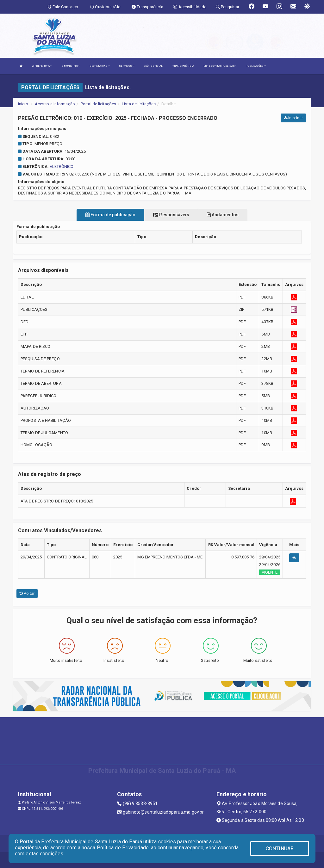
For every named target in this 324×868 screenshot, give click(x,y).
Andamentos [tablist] (223, 215)
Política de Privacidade (123, 848)
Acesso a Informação (55, 104)
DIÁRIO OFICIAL (153, 66)
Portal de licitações (98, 104)
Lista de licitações (139, 104)
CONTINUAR (280, 849)
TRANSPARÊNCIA (183, 66)
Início (23, 104)
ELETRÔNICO (62, 166)
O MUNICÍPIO (71, 66)
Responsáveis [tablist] (171, 215)
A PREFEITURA (42, 66)
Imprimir (293, 118)
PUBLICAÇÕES (256, 66)
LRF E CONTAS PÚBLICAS (220, 66)
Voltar (27, 594)
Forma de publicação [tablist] (110, 215)
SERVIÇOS (127, 66)
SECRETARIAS (100, 66)
